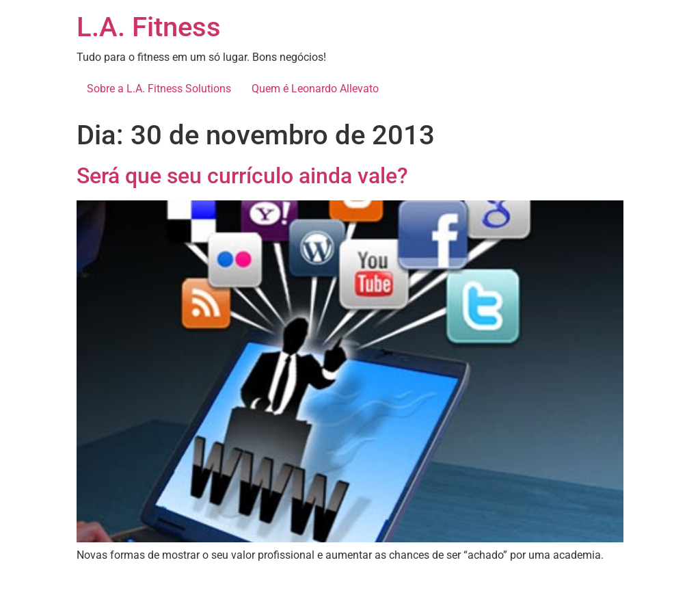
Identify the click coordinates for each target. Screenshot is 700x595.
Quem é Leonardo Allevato (315, 89)
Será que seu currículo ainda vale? (242, 176)
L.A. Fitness (149, 27)
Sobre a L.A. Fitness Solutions (159, 89)
